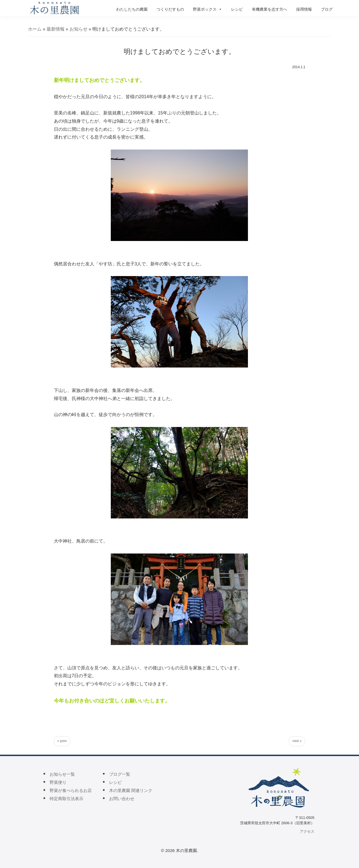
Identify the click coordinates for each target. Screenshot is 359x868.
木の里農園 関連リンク (131, 790)
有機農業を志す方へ (270, 9)
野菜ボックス (208, 9)
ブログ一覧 (120, 774)
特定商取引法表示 (66, 799)
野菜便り (58, 782)
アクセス (307, 831)
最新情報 (56, 29)
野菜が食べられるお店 (71, 790)
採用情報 (304, 9)
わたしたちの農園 (132, 9)
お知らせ (79, 29)
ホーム (35, 29)
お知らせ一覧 (62, 774)
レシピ (237, 9)
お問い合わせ (122, 799)
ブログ (327, 9)
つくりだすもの (170, 9)
